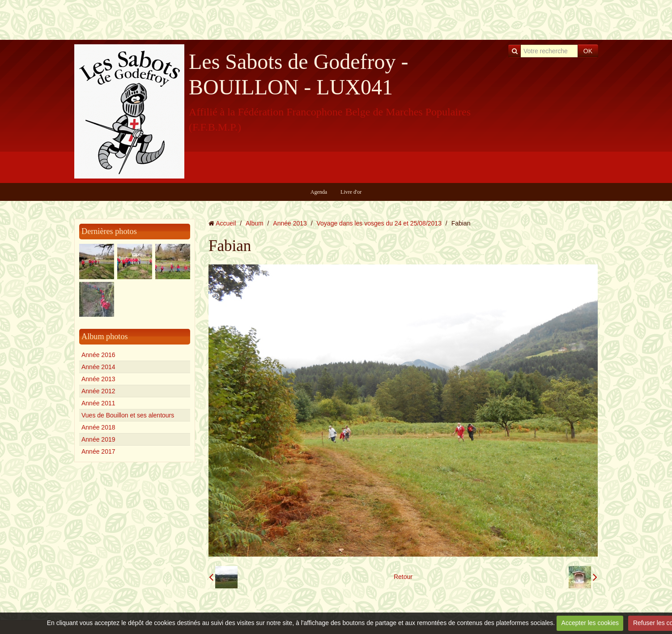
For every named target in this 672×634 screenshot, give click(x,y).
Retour (403, 577)
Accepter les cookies (590, 623)
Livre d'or (351, 192)
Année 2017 (98, 451)
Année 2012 (98, 391)
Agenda (319, 192)
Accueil (226, 223)
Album (255, 223)
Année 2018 (98, 427)
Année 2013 (98, 379)
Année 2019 (98, 439)
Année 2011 (98, 403)
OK (588, 51)
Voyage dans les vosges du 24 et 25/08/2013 (379, 223)
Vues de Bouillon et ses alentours (128, 415)
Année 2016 (98, 355)
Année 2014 (98, 367)
